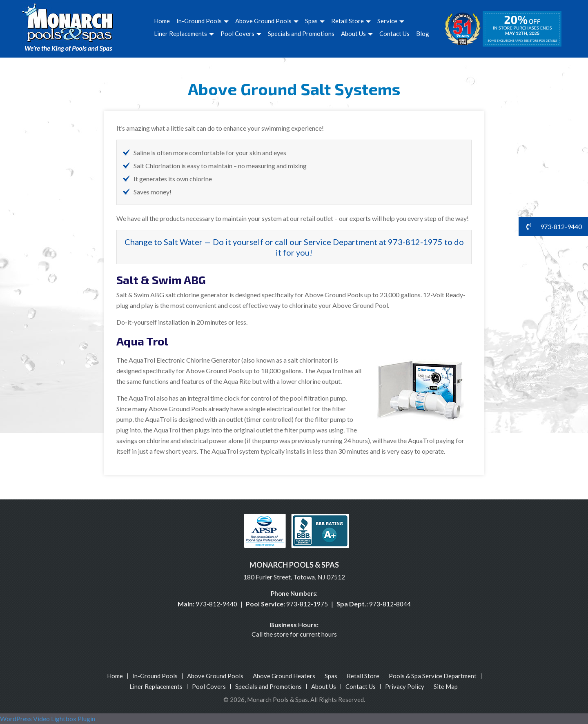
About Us (357, 33)
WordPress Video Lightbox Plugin (48, 718)
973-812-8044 (390, 604)
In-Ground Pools (203, 21)
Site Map (446, 686)
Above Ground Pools (267, 21)
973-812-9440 (216, 604)
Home (162, 21)
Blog (423, 33)
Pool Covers (241, 33)
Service (391, 21)
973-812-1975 (307, 604)
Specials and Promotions (301, 33)
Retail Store (351, 21)
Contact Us (394, 33)
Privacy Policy (405, 686)
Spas (315, 21)
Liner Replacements (184, 33)
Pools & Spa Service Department (433, 676)
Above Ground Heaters (284, 676)
